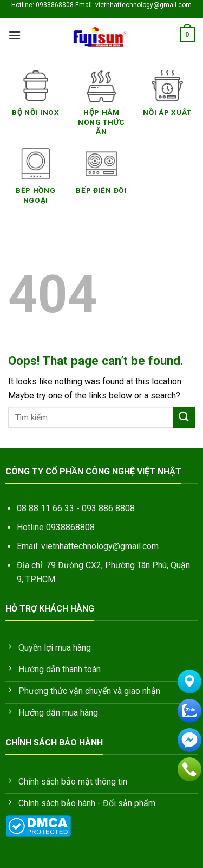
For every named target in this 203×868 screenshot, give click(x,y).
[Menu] (15, 35)
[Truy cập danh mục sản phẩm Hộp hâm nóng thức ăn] (102, 108)
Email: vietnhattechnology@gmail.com (88, 546)
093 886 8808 (108, 508)
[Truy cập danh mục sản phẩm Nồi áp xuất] (167, 99)
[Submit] (184, 417)
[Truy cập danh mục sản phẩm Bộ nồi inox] (36, 99)
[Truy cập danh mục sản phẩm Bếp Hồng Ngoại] (36, 182)
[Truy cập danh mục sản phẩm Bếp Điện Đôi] (102, 177)
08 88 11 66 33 (45, 508)
